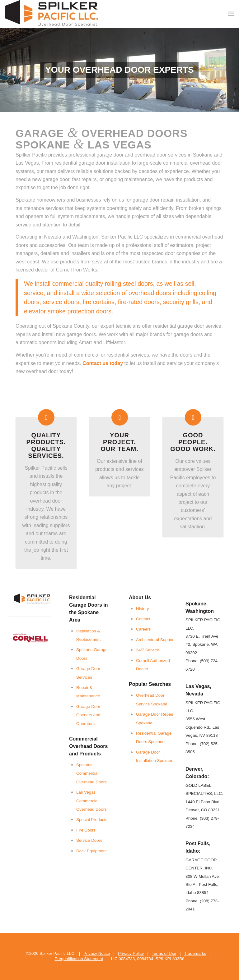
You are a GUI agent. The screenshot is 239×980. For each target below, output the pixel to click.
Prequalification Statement (79, 959)
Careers (143, 629)
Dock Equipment (91, 851)
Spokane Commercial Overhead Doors (91, 773)
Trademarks (195, 953)
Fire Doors (86, 830)
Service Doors (89, 840)
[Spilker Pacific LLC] (51, 14)
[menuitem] (231, 14)
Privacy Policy (131, 953)
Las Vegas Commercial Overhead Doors (91, 801)
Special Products (92, 820)
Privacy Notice (97, 953)
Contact (143, 619)
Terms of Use (164, 953)
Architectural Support (155, 640)
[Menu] (231, 14)
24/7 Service (148, 650)
